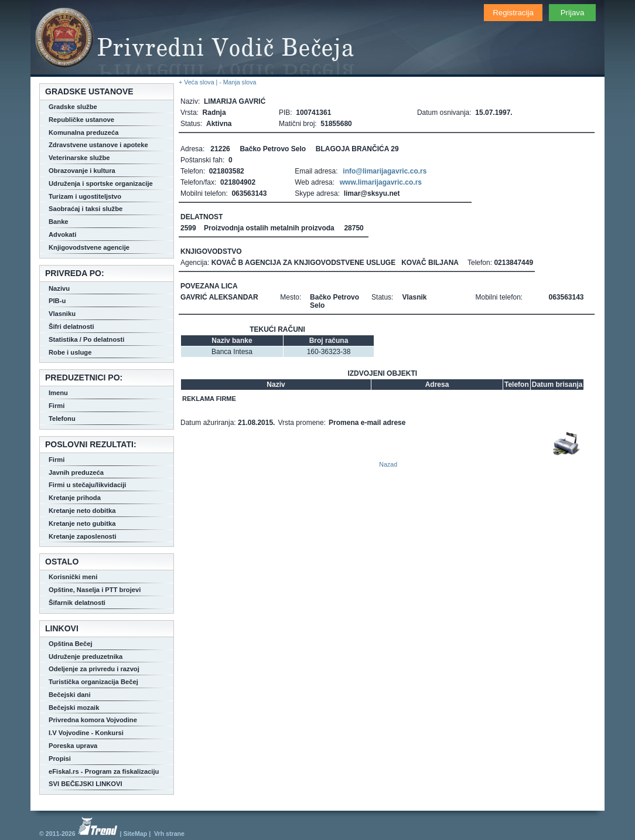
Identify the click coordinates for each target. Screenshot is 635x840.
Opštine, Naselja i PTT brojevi (95, 590)
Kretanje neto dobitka (82, 511)
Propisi (60, 759)
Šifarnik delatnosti (77, 603)
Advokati (62, 234)
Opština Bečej (71, 644)
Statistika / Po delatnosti (86, 339)
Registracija (513, 13)
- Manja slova (238, 82)
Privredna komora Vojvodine (93, 720)
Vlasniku (62, 314)
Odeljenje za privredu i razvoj (94, 669)
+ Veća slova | (199, 82)
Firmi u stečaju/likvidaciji (87, 485)
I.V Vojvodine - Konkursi (86, 733)
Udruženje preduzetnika (86, 657)
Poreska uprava (73, 746)
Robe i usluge (70, 352)
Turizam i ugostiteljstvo (85, 196)
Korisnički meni (73, 577)
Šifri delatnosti (71, 327)
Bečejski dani (70, 695)
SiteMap (135, 834)
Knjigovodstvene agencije (89, 247)
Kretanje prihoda (75, 498)
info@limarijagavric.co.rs (385, 171)
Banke (59, 222)
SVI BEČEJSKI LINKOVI (86, 784)
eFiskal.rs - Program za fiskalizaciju (104, 771)
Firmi (57, 406)
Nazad (388, 464)
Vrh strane (169, 834)
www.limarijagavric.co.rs (381, 182)
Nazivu (59, 288)
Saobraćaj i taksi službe (86, 209)
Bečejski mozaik (74, 708)
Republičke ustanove (81, 120)
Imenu (58, 393)
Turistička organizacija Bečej (93, 682)
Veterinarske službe (79, 158)
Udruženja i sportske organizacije (101, 183)
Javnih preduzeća (76, 472)
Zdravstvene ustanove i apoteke (98, 145)
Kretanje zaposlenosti (83, 536)
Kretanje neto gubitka (82, 523)
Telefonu (62, 419)
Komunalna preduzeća (83, 132)
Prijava (573, 13)
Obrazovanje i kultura (82, 171)
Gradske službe (73, 107)
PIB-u (57, 301)
